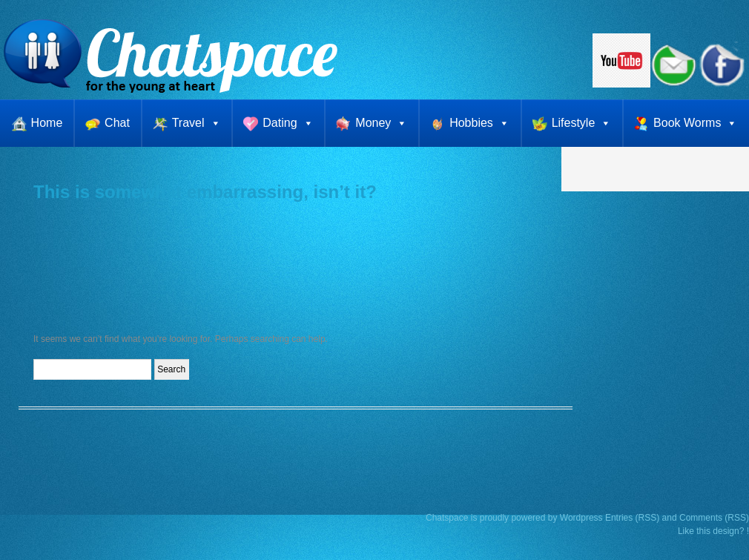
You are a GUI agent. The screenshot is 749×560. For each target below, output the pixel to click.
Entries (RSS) (632, 518)
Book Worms (695, 123)
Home (47, 123)
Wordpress (581, 518)
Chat (117, 123)
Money (381, 123)
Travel (197, 123)
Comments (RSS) (714, 518)
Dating (288, 123)
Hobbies (479, 123)
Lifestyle (582, 123)
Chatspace (447, 518)
